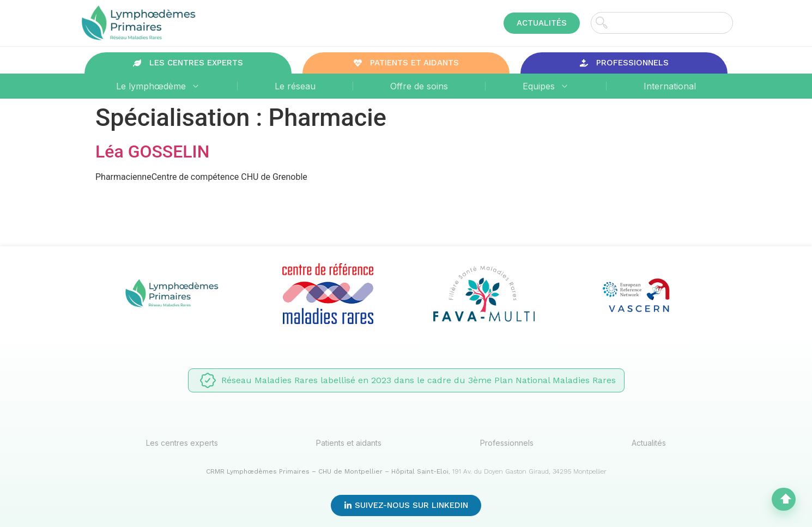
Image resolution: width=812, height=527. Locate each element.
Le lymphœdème (158, 86)
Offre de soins (419, 86)
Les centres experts (182, 443)
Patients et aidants (349, 443)
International (670, 86)
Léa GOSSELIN (152, 152)
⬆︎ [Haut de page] (786, 499)
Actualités (649, 443)
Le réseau (295, 86)
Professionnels (507, 443)
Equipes (546, 86)
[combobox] (662, 23)
